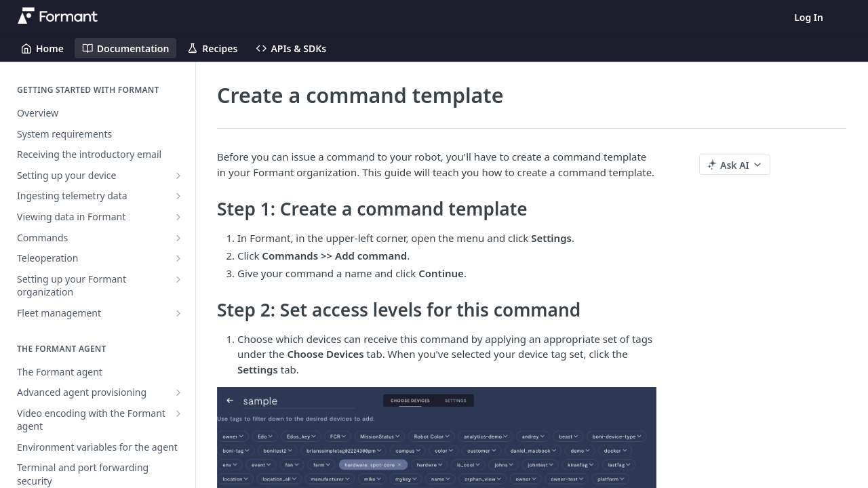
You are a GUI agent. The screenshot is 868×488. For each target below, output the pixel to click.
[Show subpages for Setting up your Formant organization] (178, 279)
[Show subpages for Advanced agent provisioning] (178, 392)
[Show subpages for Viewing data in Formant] (178, 217)
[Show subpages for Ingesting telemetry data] (178, 196)
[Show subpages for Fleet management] (178, 313)
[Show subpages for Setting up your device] (178, 176)
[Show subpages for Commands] (178, 238)
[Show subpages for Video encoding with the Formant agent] (178, 413)
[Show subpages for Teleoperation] (178, 258)
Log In (809, 17)
